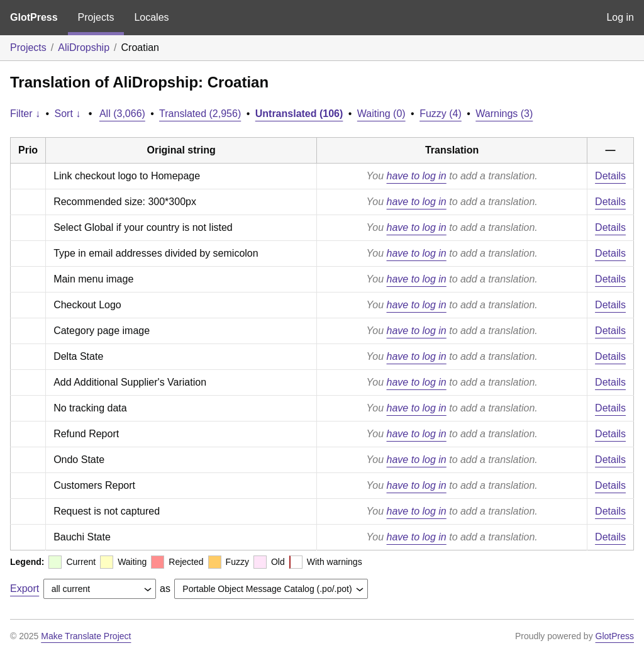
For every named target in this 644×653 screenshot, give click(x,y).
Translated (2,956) (200, 114)
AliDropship (84, 47)
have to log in (417, 176)
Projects (96, 17)
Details (610, 176)
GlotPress (34, 17)
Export (25, 589)
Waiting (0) (381, 114)
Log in (620, 17)
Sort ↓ (68, 114)
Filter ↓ (25, 114)
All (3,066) (122, 114)
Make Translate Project (86, 636)
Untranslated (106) (299, 114)
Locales (151, 17)
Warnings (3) (504, 114)
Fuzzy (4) (441, 114)
